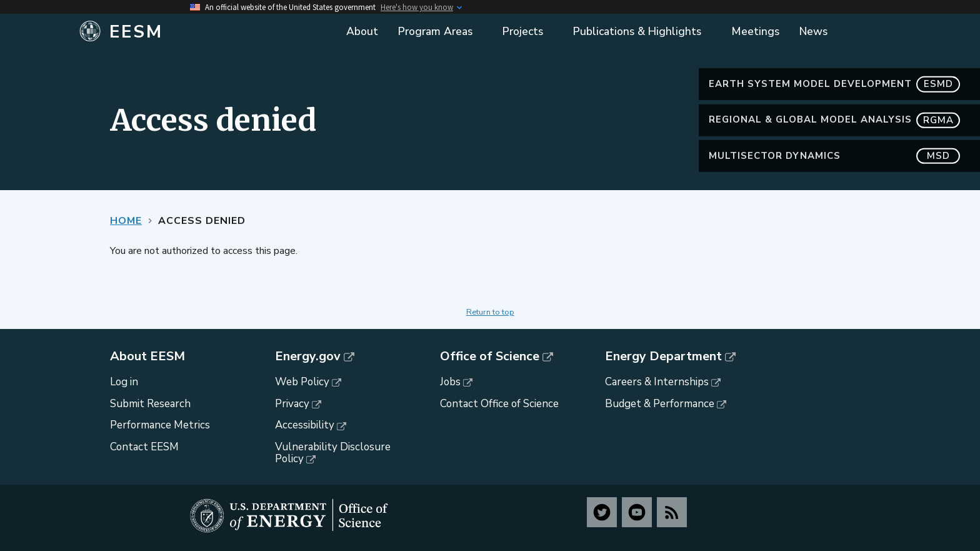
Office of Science (490, 356)
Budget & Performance (660, 404)
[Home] (204, 32)
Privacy (292, 404)
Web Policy (302, 382)
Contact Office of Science (499, 404)
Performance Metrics (160, 425)
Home (126, 221)
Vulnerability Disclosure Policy (333, 453)
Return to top (490, 312)
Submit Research (150, 404)
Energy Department (663, 356)
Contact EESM (144, 447)
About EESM (147, 356)
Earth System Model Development (834, 84)
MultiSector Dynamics (834, 156)
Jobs (450, 382)
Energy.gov (308, 356)
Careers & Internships (657, 382)
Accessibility (305, 425)
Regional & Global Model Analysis (834, 120)
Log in (124, 382)
